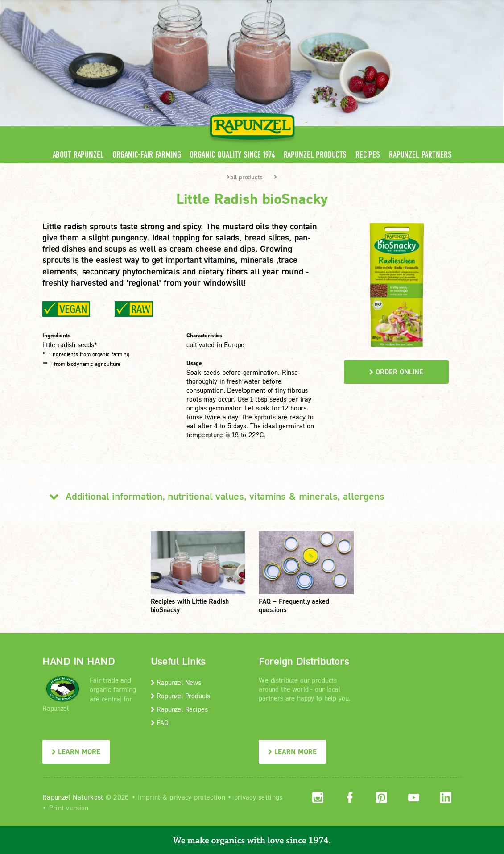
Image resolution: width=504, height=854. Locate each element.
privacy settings (258, 797)
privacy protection (197, 797)
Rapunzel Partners (420, 155)
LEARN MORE (76, 751)
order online (396, 372)
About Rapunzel (78, 155)
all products (245, 177)
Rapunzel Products (315, 155)
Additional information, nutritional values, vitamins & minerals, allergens (213, 496)
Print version (69, 808)
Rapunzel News (176, 682)
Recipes (368, 155)
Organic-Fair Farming (147, 155)
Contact (386, 6)
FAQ (160, 722)
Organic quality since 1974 (232, 155)
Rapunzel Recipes (179, 709)
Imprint (149, 797)
